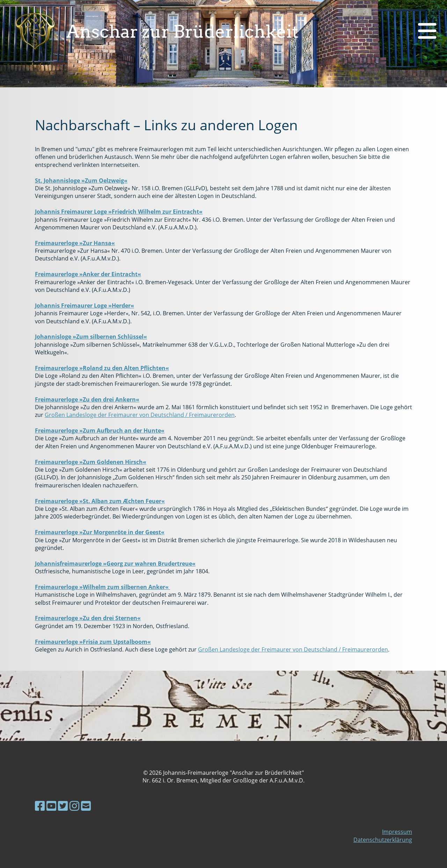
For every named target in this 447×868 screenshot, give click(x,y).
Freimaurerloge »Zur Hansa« (75, 243)
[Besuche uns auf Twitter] (63, 806)
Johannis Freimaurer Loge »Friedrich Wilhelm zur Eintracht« (119, 212)
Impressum (397, 832)
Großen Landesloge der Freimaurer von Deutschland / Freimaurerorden (140, 415)
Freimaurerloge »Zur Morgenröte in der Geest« (100, 532)
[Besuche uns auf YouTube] (51, 806)
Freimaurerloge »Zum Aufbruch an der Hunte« (100, 431)
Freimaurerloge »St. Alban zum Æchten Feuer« (100, 501)
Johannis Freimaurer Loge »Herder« (85, 306)
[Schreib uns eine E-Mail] (86, 806)
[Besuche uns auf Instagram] (74, 806)
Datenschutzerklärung (383, 840)
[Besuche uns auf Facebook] (40, 806)
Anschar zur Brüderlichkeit (182, 31)
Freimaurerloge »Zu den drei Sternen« (88, 618)
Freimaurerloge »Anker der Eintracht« (88, 274)
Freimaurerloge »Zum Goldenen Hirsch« (91, 462)
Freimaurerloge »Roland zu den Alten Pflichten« (102, 368)
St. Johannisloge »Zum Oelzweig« (81, 181)
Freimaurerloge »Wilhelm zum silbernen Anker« (102, 587)
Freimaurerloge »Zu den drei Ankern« (87, 399)
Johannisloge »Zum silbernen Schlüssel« (91, 337)
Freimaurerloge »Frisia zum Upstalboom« (93, 642)
